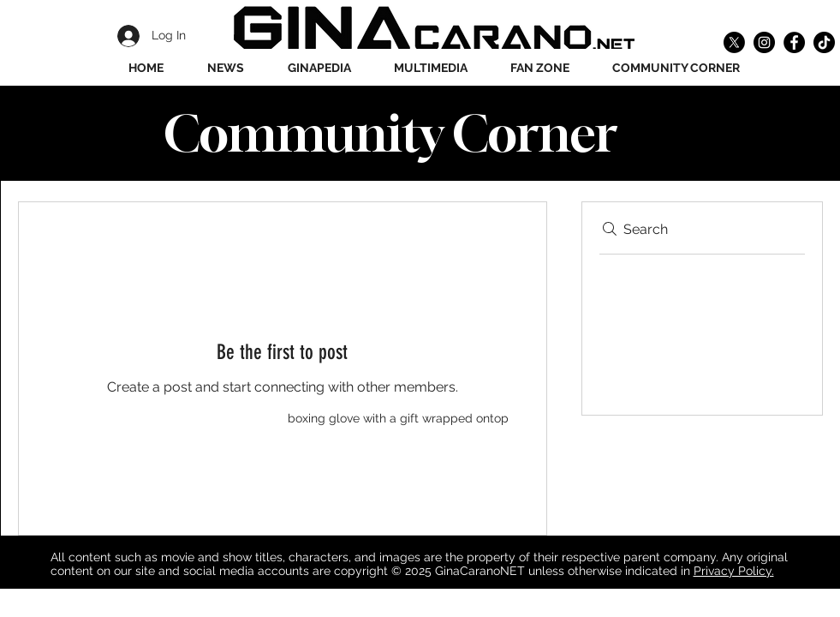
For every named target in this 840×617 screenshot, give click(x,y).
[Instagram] (764, 42)
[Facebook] (794, 42)
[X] (734, 42)
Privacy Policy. (734, 571)
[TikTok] (824, 42)
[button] (319, 68)
